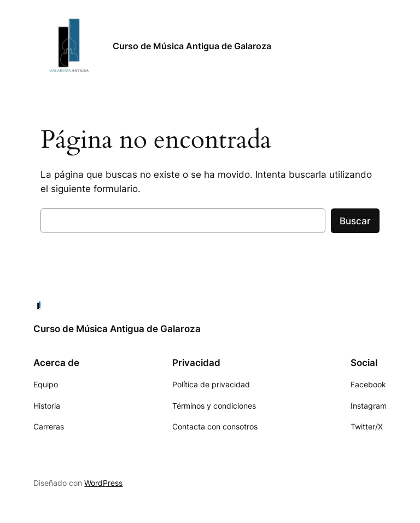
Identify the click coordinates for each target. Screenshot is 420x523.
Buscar (355, 221)
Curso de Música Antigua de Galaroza (192, 46)
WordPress (103, 483)
